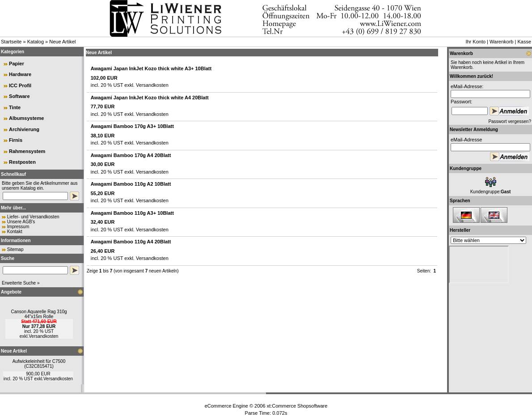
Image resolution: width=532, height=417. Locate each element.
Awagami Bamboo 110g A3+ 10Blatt (132, 213)
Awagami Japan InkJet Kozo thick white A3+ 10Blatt (151, 68)
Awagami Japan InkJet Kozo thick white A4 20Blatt (150, 98)
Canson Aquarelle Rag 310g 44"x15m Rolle (39, 314)
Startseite (11, 42)
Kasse (524, 42)
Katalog (36, 42)
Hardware (20, 74)
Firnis (16, 140)
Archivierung (24, 129)
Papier (17, 64)
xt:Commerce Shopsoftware (297, 406)
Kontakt (15, 232)
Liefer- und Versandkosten (33, 217)
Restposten (22, 162)
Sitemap (15, 249)
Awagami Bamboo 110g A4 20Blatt (131, 242)
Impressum (18, 227)
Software (19, 96)
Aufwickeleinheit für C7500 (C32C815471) (39, 364)
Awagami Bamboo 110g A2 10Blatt (131, 184)
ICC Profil (20, 85)
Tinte (15, 107)
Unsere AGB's (21, 222)
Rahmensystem (27, 151)
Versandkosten (43, 336)
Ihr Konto (475, 42)
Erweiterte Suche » (21, 283)
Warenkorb (501, 42)
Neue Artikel (62, 42)
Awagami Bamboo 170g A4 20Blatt (131, 155)
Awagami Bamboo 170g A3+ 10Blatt (132, 126)
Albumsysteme (26, 118)
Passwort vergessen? (510, 121)
